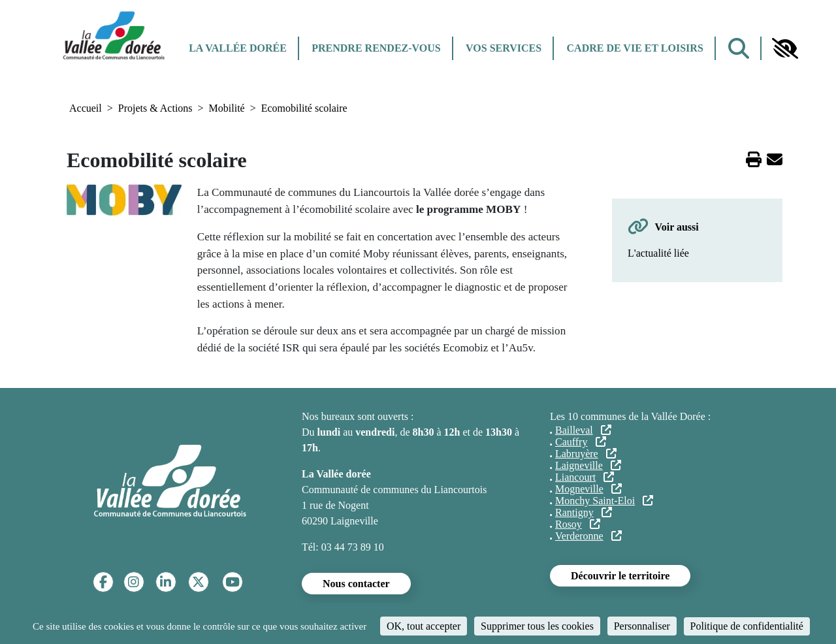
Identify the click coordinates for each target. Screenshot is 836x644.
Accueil (86, 108)
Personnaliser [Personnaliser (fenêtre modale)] (642, 626)
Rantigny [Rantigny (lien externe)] (584, 512)
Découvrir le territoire (620, 576)
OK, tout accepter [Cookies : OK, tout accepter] (424, 626)
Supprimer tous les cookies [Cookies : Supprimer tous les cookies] (537, 626)
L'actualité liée (658, 253)
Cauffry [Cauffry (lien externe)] (581, 442)
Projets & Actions (155, 108)
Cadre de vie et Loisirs (635, 48)
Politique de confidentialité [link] (747, 626)
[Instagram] (134, 582)
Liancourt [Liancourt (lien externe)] (585, 477)
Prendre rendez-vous (376, 48)
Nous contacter (356, 584)
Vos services (504, 48)
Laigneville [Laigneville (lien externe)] (588, 465)
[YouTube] (233, 582)
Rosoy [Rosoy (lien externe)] (578, 524)
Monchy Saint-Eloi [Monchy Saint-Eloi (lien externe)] (604, 501)
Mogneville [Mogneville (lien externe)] (588, 489)
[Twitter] (198, 582)
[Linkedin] (166, 582)
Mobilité (227, 108)
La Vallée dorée (238, 48)
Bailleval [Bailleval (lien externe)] (583, 430)
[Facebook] (103, 582)
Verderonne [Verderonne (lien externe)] (588, 536)
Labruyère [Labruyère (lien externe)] (586, 454)
